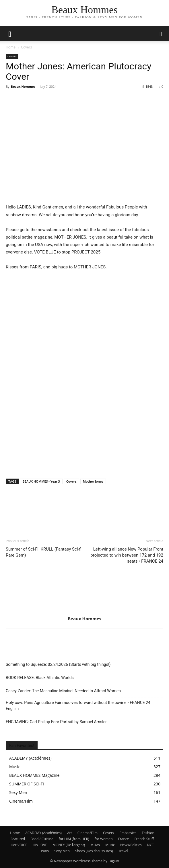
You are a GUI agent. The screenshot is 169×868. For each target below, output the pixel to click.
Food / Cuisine (42, 839)
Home (11, 47)
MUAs (95, 845)
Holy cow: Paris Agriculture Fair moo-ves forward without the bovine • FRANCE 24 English (78, 706)
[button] (161, 34)
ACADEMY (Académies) (43, 833)
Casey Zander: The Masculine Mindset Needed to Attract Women (63, 691)
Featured (18, 839)
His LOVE (40, 845)
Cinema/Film (88, 833)
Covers (26, 47)
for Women (104, 839)
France (124, 839)
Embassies (128, 833)
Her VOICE (19, 845)
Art (70, 833)
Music (110, 845)
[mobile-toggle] (10, 34)
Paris (45, 851)
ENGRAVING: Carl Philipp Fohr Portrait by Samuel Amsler (56, 722)
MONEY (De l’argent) (69, 845)
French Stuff (144, 839)
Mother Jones (93, 481)
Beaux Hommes (23, 86)
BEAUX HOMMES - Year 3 (41, 481)
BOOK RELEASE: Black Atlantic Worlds (40, 678)
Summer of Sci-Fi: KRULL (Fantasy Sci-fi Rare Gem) (44, 552)
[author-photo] (85, 610)
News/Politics (131, 845)
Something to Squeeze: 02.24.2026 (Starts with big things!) (58, 664)
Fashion (148, 833)
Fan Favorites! (22, 746)
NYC (150, 845)
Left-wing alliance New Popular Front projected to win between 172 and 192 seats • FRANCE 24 (127, 555)
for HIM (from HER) (74, 839)
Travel (123, 851)
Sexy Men (62, 851)
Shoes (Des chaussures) (94, 851)
